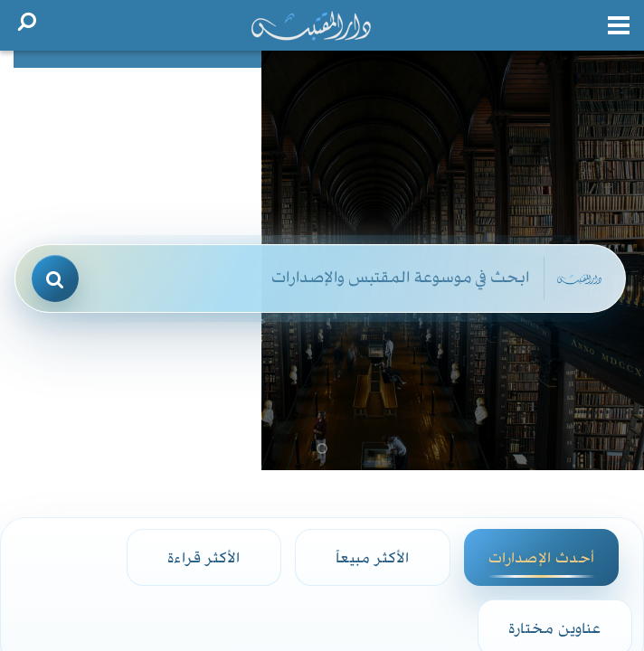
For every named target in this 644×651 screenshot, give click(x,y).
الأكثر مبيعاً (372, 557)
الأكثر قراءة (204, 557)
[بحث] (55, 278)
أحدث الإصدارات (541, 557)
